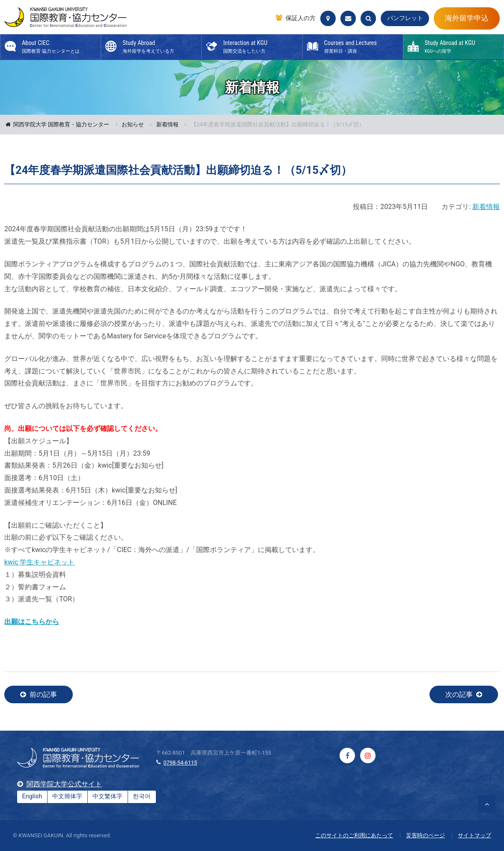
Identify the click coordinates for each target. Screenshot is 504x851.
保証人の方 (301, 18)
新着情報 (167, 125)
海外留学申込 (467, 18)
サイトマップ (474, 835)
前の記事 (43, 694)
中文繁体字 (107, 796)
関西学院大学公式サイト (64, 784)
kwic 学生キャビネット (39, 562)
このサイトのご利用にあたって (354, 835)
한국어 (142, 796)
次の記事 (459, 694)
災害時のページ (425, 835)
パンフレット (405, 18)
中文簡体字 (67, 796)
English (32, 796)
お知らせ (133, 125)
